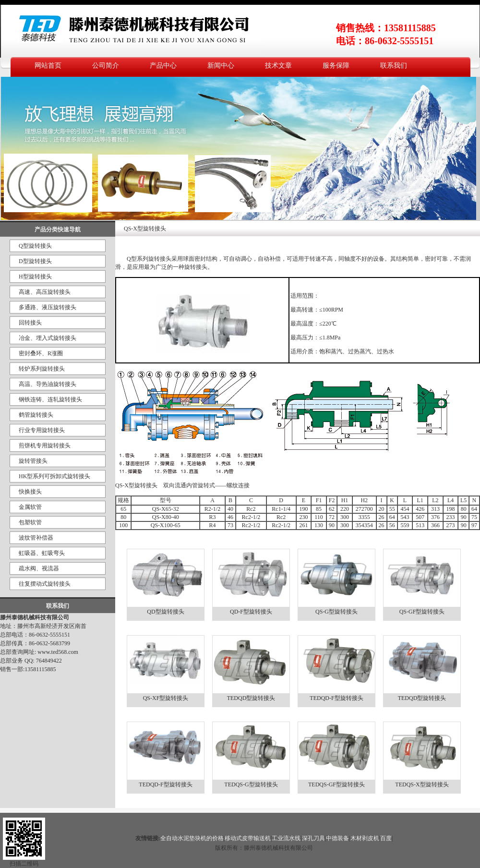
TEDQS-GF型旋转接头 (336, 784)
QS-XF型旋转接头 (166, 698)
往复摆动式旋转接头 (45, 584)
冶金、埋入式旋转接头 (48, 338)
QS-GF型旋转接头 (422, 612)
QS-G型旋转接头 (336, 612)
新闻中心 (221, 66)
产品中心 (163, 66)
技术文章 (278, 66)
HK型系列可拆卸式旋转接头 (54, 476)
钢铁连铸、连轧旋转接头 (50, 399)
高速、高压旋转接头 (45, 292)
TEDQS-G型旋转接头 (251, 784)
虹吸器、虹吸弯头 (42, 553)
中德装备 (337, 838)
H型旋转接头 (35, 277)
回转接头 (30, 323)
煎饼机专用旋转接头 (45, 446)
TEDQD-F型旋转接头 (336, 698)
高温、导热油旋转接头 (48, 384)
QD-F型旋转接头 (251, 612)
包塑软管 (30, 522)
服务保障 (336, 66)
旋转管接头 (33, 461)
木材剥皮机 (365, 838)
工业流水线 (286, 838)
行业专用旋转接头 (42, 430)
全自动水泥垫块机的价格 (192, 838)
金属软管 (30, 507)
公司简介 (106, 66)
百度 (386, 838)
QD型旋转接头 (165, 612)
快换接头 (30, 492)
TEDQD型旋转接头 (251, 698)
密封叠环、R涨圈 (41, 353)
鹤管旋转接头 (36, 415)
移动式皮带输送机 (248, 838)
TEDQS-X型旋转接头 (422, 784)
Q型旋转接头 (35, 246)
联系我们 (394, 66)
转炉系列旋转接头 (42, 369)
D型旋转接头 (35, 261)
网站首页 (48, 66)
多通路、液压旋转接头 (48, 307)
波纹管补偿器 (36, 538)
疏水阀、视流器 (39, 568)
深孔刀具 (313, 838)
